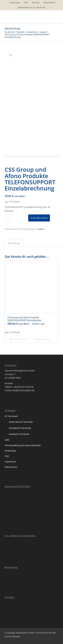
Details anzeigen (43, 340)
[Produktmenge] (8, 218)
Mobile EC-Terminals (19, 434)
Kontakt (36, 2)
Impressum (15, 2)
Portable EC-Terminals (20, 428)
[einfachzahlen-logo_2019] (26, 17)
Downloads (10, 451)
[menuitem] (15, 3)
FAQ (7, 456)
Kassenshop (12, 29)
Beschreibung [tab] (14, 243)
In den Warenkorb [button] (19, 340)
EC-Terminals (11, 416)
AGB (26, 2)
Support (41, 229)
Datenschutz (49, 2)
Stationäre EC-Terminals (21, 422)
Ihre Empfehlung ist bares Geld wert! (23, 445)
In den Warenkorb (39, 218)
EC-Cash (52, 633)
